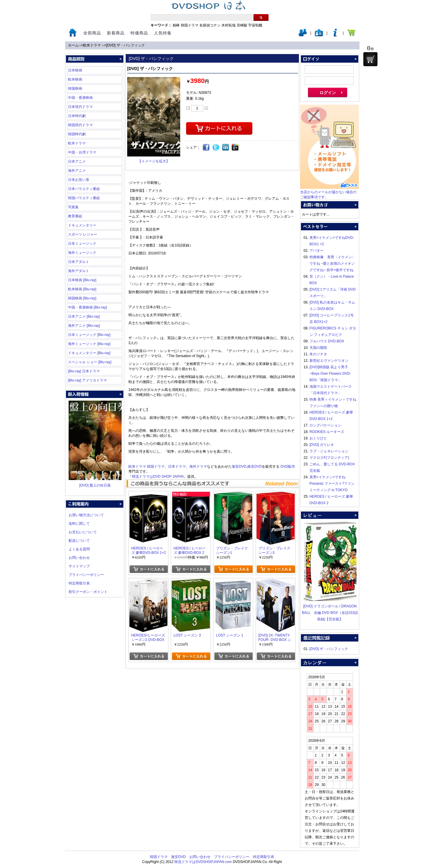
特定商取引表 (79, 583)
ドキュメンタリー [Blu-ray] (89, 353)
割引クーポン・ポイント (88, 592)
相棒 (176, 25)
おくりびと (318, 438)
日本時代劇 (77, 116)
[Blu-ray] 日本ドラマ (84, 371)
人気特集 (163, 33)
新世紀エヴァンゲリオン (329, 361)
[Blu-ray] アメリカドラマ (87, 380)
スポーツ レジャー (83, 234)
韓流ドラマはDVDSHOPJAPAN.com (203, 862)
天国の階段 (318, 348)
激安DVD (239, 467)
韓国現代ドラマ (80, 125)
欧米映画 (75, 79)
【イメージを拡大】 (154, 161)
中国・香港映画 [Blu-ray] (87, 307)
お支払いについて (83, 532)
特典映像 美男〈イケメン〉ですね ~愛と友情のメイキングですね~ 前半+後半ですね (332, 264)
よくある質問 (79, 549)
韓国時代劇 (77, 134)
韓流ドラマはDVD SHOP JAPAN (158, 477)
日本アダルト (79, 262)
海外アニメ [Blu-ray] (84, 326)
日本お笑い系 (79, 180)
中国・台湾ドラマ (82, 152)
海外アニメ (77, 171)
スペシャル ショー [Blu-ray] (90, 362)
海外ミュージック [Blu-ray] (89, 344)
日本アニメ (77, 161)
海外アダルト (79, 271)
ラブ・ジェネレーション (329, 451)
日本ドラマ (177, 467)
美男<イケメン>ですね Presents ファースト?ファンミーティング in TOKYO (332, 484)
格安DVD (255, 467)
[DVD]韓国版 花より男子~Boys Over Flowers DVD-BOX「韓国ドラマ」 (330, 374)
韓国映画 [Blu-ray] (82, 298)
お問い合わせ (79, 558)
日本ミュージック (82, 244)
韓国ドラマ (190, 25)
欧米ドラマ (92, 45)
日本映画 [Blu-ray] (82, 280)
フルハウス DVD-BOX (327, 341)
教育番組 (75, 216)
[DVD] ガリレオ (322, 445)
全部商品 (92, 33)
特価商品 (139, 33)
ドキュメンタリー (82, 225)
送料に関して (79, 524)
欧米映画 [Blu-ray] (82, 289)
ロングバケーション (325, 425)
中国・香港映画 (80, 98)
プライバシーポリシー (86, 575)
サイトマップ (79, 566)
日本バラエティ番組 (84, 189)
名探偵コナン (210, 25)
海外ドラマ (198, 467)
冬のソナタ (318, 354)
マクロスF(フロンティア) (329, 458)
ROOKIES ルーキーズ (327, 432)
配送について (79, 541)
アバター (317, 251)
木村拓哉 (228, 25)
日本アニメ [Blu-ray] (84, 316)
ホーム (73, 45)
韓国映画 (75, 89)
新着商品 (116, 33)
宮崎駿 (242, 25)
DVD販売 (288, 467)
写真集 (73, 207)
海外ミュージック (82, 253)
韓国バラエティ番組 (84, 198)
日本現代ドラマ (80, 107)
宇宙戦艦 (255, 25)
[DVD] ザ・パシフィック (125, 45)
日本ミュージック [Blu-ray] (89, 335)
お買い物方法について (86, 515)
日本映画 (75, 70)
